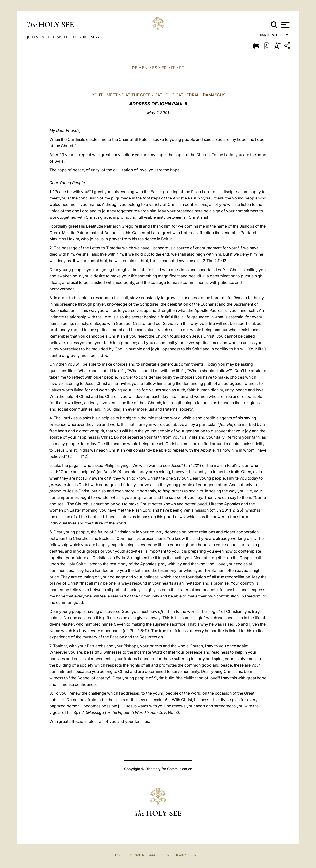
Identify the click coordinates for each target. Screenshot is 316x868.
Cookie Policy (159, 855)
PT (182, 68)
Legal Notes (135, 855)
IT (173, 68)
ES (155, 68)
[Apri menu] (285, 25)
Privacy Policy (185, 855)
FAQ (118, 855)
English (271, 36)
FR (164, 68)
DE (135, 68)
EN (145, 68)
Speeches (67, 37)
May (95, 37)
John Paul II (41, 37)
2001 (84, 37)
